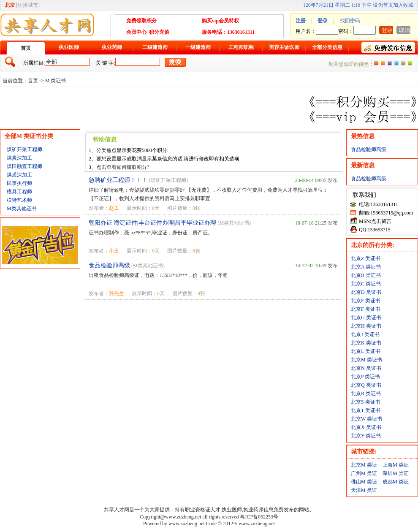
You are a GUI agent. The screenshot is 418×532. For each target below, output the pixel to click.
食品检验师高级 (109, 265)
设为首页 (383, 5)
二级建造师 (155, 47)
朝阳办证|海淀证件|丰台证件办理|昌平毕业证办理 (152, 223)
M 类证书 (56, 81)
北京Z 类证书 (366, 258)
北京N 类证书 (366, 368)
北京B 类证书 (366, 275)
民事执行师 (19, 183)
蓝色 (396, 63)
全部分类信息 (327, 47)
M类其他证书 (22, 209)
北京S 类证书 (366, 402)
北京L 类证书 (366, 351)
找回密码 (350, 21)
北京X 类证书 (366, 427)
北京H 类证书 (366, 326)
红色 (383, 63)
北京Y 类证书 (366, 436)
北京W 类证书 (366, 419)
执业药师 (112, 47)
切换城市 (28, 5)
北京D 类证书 (366, 292)
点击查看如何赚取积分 (122, 167)
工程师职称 (241, 47)
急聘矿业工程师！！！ (118, 180)
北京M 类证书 (366, 360)
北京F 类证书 (366, 309)
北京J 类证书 (365, 334)
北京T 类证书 (366, 410)
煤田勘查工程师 (24, 166)
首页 (26, 48)
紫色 (390, 63)
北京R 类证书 (366, 394)
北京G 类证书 (366, 318)
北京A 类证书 (366, 267)
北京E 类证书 (366, 301)
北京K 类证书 (366, 343)
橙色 (376, 63)
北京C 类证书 (366, 284)
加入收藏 (403, 5)
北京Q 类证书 (366, 385)
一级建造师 (198, 47)
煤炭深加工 (19, 158)
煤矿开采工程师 (24, 149)
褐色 (403, 63)
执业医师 (69, 47)
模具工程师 (19, 192)
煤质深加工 (19, 175)
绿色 (410, 63)
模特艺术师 (19, 200)
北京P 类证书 (365, 377)
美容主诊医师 (284, 47)
